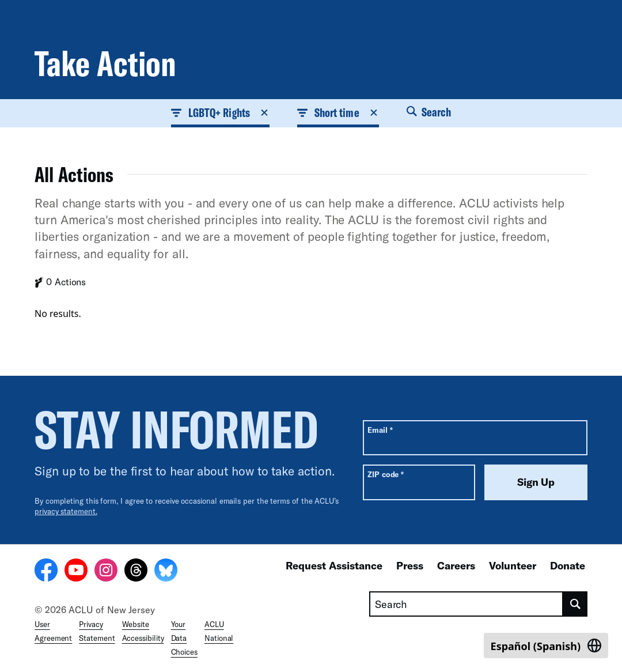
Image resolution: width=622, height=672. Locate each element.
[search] (575, 604)
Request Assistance (334, 565)
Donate (568, 565)
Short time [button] (338, 112)
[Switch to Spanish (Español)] (546, 645)
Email (380, 430)
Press (410, 565)
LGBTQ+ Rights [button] (220, 112)
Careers (456, 565)
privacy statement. (66, 511)
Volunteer (513, 565)
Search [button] (429, 112)
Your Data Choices (184, 638)
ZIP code (386, 474)
